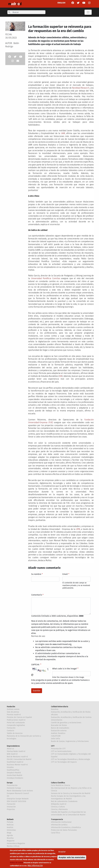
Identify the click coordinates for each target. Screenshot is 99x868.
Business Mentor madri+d (17, 765)
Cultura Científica (58, 783)
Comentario (37, 595)
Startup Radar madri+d (16, 751)
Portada (10, 822)
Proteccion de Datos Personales (64, 830)
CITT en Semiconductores (61, 751)
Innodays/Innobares (15, 778)
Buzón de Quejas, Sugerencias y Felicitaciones (70, 741)
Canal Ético (56, 833)
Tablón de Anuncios (15, 733)
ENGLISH (61, 3)
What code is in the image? (65, 669)
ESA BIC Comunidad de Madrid (19, 759)
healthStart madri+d (15, 762)
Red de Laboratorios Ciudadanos (64, 801)
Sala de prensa (13, 712)
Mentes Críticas (13, 846)
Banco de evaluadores (60, 728)
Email (65, 574)
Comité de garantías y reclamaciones (66, 723)
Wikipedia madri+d (59, 804)
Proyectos (11, 809)
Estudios (10, 767)
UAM (63, 133)
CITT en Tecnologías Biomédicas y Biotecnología (71, 759)
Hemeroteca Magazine (16, 843)
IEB (61, 376)
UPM (78, 529)
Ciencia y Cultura (58, 807)
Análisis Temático (58, 733)
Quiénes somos (13, 709)
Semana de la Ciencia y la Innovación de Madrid (71, 793)
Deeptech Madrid (14, 773)
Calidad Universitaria (60, 707)
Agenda (10, 835)
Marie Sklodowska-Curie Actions (20, 791)
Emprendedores (13, 746)
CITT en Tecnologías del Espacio (64, 762)
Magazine (11, 841)
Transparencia (57, 819)
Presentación (12, 785)
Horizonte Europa (14, 788)
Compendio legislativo (16, 725)
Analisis (10, 827)
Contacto (10, 731)
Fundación (11, 707)
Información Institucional (61, 822)
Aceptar (62, 852)
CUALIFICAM (56, 736)
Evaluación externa (59, 731)
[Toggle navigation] (88, 12)
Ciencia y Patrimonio (59, 809)
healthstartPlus (13, 770)
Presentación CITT (58, 749)
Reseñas (10, 838)
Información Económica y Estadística (66, 827)
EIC (8, 796)
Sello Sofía (55, 739)
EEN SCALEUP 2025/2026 (16, 801)
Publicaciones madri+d (16, 720)
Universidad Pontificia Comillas (46, 278)
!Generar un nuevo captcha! (32, 675)
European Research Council (18, 793)
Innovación (11, 807)
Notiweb (10, 819)
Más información (35, 866)
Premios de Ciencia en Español (19, 717)
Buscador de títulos (59, 725)
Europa (10, 783)
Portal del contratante (16, 723)
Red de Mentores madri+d (17, 757)
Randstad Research (81, 88)
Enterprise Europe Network (18, 799)
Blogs (9, 833)
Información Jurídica (59, 825)
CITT (53, 746)
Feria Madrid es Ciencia (61, 785)
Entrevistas (11, 830)
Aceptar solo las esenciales (72, 858)
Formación (11, 728)
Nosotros (55, 709)
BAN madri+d (12, 754)
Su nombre (36, 574)
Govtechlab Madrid (14, 775)
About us (10, 749)
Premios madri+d (14, 715)
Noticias (10, 825)
